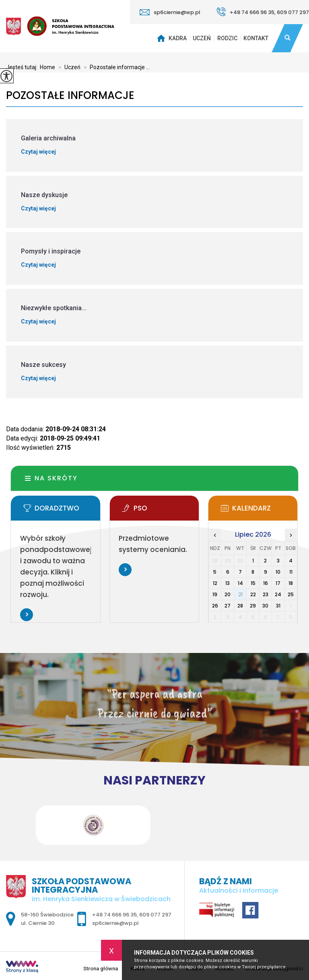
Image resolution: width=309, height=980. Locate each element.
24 (278, 594)
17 (278, 583)
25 (291, 594)
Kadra (178, 38)
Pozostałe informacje (70, 96)
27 (228, 606)
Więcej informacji (27, 615)
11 (291, 572)
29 (253, 606)
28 (240, 606)
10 (278, 572)
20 (228, 594)
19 (215, 594)
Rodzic (227, 38)
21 (240, 594)
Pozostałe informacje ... (115, 67)
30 (265, 606)
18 (291, 583)
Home (47, 67)
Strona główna (160, 38)
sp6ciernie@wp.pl (170, 12)
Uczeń (202, 38)
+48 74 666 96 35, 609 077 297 (263, 12)
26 (215, 606)
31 (278, 606)
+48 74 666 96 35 (114, 915)
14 (240, 583)
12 (215, 583)
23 (266, 594)
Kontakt (256, 38)
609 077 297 (155, 915)
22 (253, 594)
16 (266, 583)
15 (253, 583)
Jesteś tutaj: (23, 67)
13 (228, 583)
